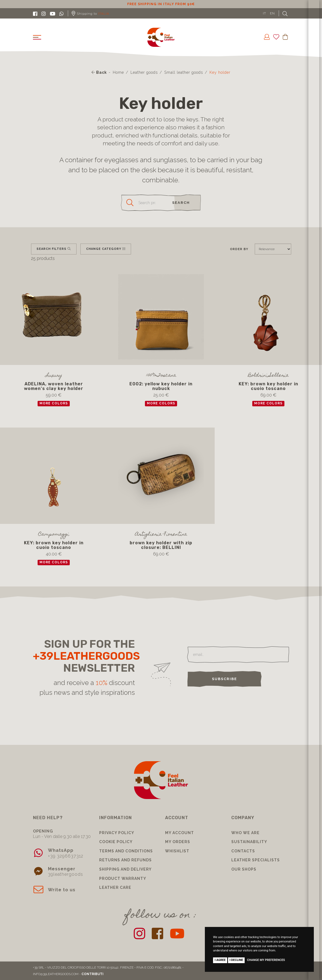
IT (265, 13)
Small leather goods (184, 72)
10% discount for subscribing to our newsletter (161, 4)
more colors (54, 403)
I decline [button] (236, 960)
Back (99, 72)
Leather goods (144, 72)
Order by (239, 249)
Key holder (220, 72)
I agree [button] (220, 960)
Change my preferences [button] (266, 960)
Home (118, 72)
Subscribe (224, 679)
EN (272, 13)
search (181, 203)
